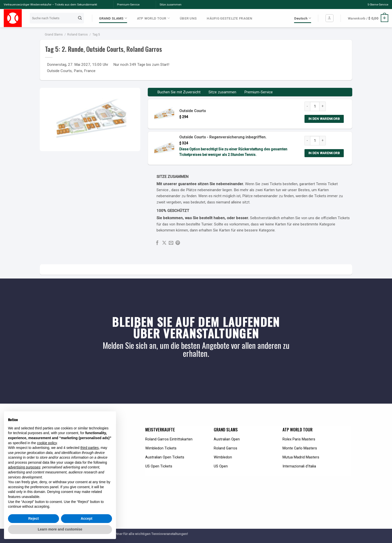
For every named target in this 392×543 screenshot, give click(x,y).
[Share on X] (164, 243)
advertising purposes (24, 467)
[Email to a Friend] (171, 243)
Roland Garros (77, 35)
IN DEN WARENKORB (324, 119)
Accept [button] (87, 518)
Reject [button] (33, 518)
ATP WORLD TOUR (153, 18)
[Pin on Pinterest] (178, 243)
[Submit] (80, 18)
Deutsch (303, 18)
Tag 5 (96, 35)
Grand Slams (54, 35)
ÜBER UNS (188, 18)
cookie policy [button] (47, 443)
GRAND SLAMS (113, 18)
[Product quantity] (315, 106)
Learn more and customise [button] (60, 529)
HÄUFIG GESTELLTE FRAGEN (229, 18)
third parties (89, 448)
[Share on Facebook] (157, 243)
